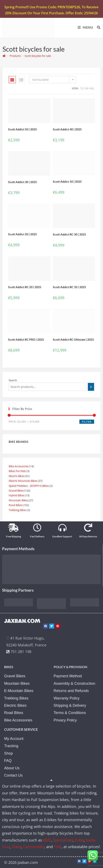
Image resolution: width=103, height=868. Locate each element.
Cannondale (34, 847)
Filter (87, 422)
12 (82, 88)
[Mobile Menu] (84, 27)
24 (87, 88)
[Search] (91, 387)
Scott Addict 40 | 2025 (67, 129)
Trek (58, 847)
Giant (16, 847)
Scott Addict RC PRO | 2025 (26, 339)
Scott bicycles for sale (38, 56)
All (92, 88)
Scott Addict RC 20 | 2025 (25, 287)
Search (13, 380)
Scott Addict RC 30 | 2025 (69, 234)
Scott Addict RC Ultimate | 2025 (73, 339)
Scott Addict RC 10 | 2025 (69, 287)
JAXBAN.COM (22, 621)
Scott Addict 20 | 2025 (22, 234)
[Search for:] (97, 27)
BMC (47, 840)
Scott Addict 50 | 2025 (22, 129)
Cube (79, 840)
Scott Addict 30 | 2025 (22, 182)
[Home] (4, 56)
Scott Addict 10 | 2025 (67, 181)
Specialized (63, 840)
